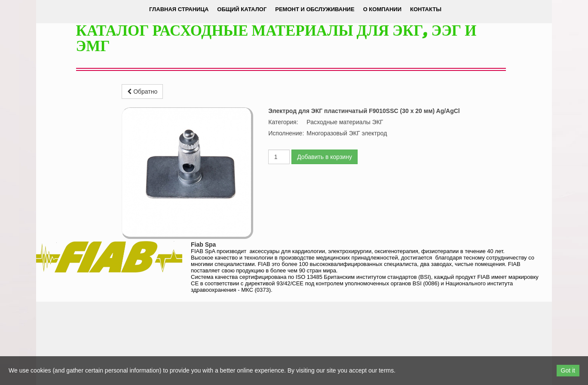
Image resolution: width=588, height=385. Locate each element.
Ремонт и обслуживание (315, 9)
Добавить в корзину (325, 157)
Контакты (426, 9)
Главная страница (179, 9)
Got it (568, 370)
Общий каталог (242, 9)
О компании (382, 9)
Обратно (142, 92)
